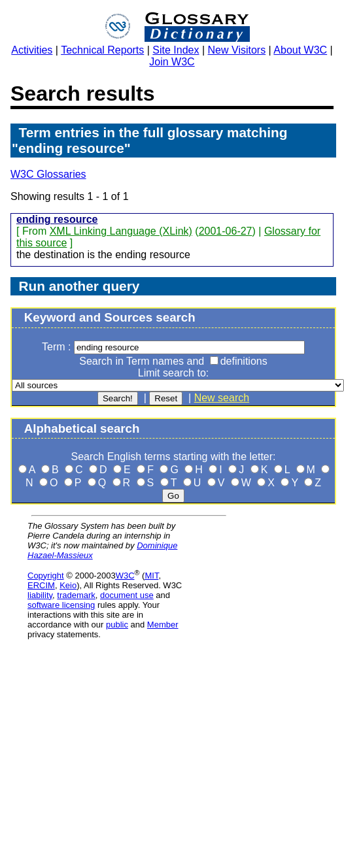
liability (40, 595)
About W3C (300, 50)
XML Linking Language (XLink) (121, 231)
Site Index (176, 50)
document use (127, 595)
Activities (32, 50)
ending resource (57, 219)
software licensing (61, 605)
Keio (68, 585)
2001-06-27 (226, 231)
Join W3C (172, 62)
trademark (76, 595)
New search (222, 398)
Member (163, 625)
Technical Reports (102, 50)
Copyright (46, 576)
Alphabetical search (82, 428)
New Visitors (237, 50)
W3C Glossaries (48, 174)
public (117, 625)
